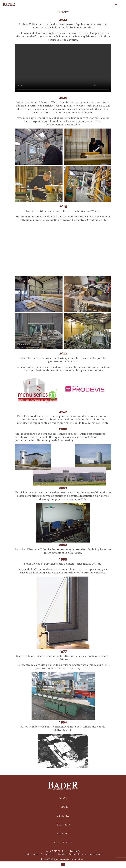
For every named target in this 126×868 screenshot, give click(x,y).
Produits (63, 807)
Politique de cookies (78, 854)
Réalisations (63, 825)
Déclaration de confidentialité (54, 854)
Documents (63, 834)
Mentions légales (32, 854)
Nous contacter (63, 843)
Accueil (63, 798)
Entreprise (63, 816)
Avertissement (96, 854)
